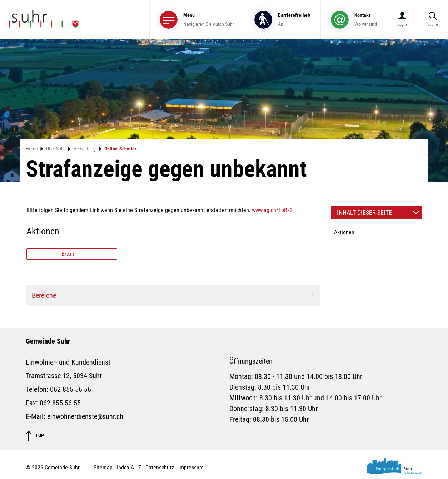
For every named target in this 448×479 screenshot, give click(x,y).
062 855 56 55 (60, 403)
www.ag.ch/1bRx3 (272, 210)
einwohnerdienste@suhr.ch (85, 416)
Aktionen (344, 232)
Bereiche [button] (44, 295)
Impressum (191, 467)
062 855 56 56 (71, 389)
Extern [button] (68, 254)
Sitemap (103, 467)
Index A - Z (129, 467)
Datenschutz (160, 467)
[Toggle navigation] (197, 19)
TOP (35, 436)
